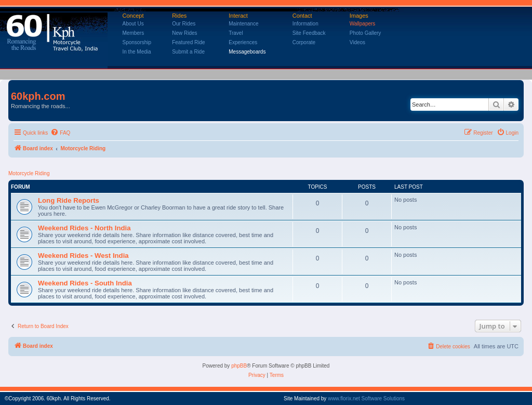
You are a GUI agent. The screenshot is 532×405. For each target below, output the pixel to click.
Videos (357, 42)
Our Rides (184, 24)
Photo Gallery (365, 33)
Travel (236, 33)
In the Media (137, 52)
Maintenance (243, 24)
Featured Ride (188, 42)
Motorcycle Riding (29, 173)
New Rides (184, 33)
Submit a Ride (188, 52)
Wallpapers (363, 24)
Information (305, 24)
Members (134, 33)
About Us (133, 24)
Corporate (304, 42)
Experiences (243, 42)
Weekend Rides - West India (83, 256)
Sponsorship (137, 42)
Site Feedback (309, 33)
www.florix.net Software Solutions (366, 399)
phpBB (239, 366)
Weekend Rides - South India (85, 283)
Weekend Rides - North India (84, 228)
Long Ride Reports (69, 200)
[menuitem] (60, 133)
